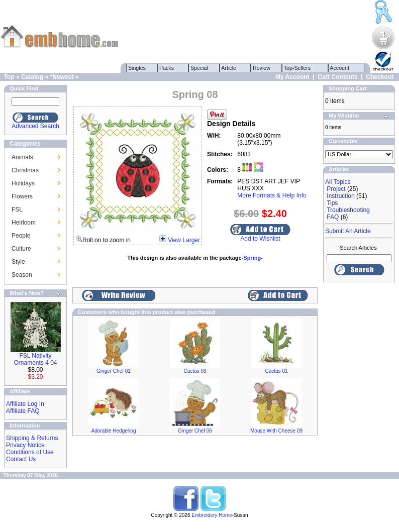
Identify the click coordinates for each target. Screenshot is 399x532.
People (21, 236)
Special (199, 68)
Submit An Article (348, 231)
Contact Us (21, 459)
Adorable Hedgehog (114, 431)
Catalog (32, 77)
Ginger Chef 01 (114, 371)
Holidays (23, 183)
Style (18, 262)
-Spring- (252, 258)
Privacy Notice (25, 445)
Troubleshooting (348, 210)
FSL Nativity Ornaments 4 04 (35, 359)
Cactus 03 (195, 371)
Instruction (340, 196)
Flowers (22, 196)
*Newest (62, 77)
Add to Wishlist (260, 239)
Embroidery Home (212, 515)
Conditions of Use (30, 452)
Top (9, 77)
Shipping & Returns (32, 438)
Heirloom (24, 223)
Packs (167, 68)
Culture (21, 249)
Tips (332, 203)
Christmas (25, 170)
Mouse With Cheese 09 (276, 431)
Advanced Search (35, 126)
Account (340, 68)
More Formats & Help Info (272, 195)
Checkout (380, 77)
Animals (22, 157)
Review (262, 68)
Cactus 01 (276, 371)
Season (22, 275)
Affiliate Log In (25, 404)
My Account (292, 77)
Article (229, 68)
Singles (137, 68)
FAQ (333, 217)
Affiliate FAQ (23, 411)
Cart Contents (337, 77)
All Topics (338, 182)
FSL (17, 209)
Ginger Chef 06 (195, 431)
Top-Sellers (297, 68)
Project (336, 189)
